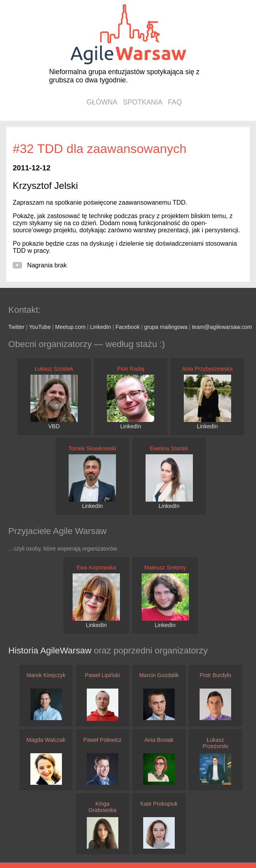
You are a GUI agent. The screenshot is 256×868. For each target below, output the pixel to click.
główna (102, 102)
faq (175, 102)
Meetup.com (70, 327)
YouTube (40, 327)
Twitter (16, 327)
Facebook (128, 327)
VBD (54, 426)
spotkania (143, 102)
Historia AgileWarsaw (51, 651)
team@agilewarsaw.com (222, 327)
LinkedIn (100, 327)
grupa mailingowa (166, 327)
